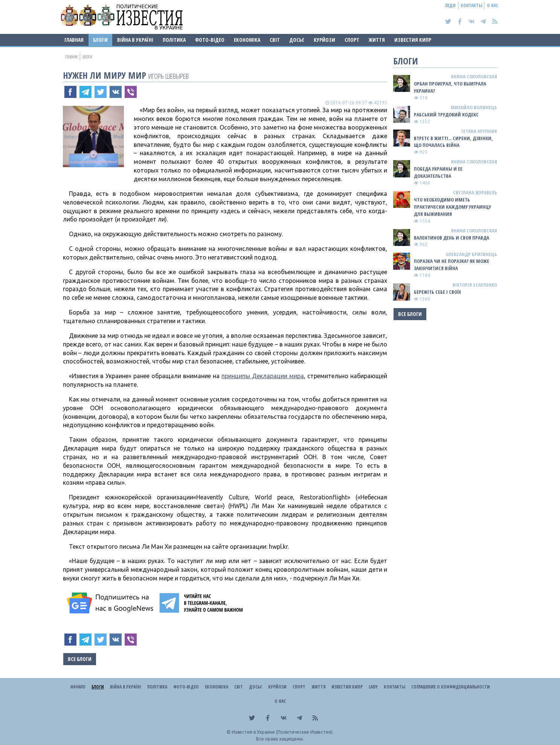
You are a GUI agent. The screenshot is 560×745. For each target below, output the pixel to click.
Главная (74, 40)
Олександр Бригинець (471, 254)
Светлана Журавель (475, 192)
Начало (78, 687)
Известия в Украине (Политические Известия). (283, 732)
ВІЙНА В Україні (135, 40)
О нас (493, 5)
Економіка (247, 40)
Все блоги (80, 659)
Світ (275, 40)
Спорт (352, 40)
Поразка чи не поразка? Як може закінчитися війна (452, 265)
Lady (373, 687)
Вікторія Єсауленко (475, 285)
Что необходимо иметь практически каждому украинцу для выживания (452, 207)
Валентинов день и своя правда (452, 238)
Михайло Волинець (474, 107)
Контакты (471, 5)
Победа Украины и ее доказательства (438, 172)
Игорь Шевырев (169, 76)
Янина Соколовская (474, 76)
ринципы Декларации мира (264, 376)
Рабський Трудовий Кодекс (446, 114)
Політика (174, 40)
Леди (450, 5)
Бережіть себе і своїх (437, 292)
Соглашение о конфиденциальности (451, 687)
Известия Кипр (413, 40)
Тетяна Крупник (479, 131)
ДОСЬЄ (297, 40)
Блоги (100, 40)
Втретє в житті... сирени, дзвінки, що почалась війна (453, 142)
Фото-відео (210, 40)
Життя (377, 40)
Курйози (324, 40)
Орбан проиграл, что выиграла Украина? (450, 87)
